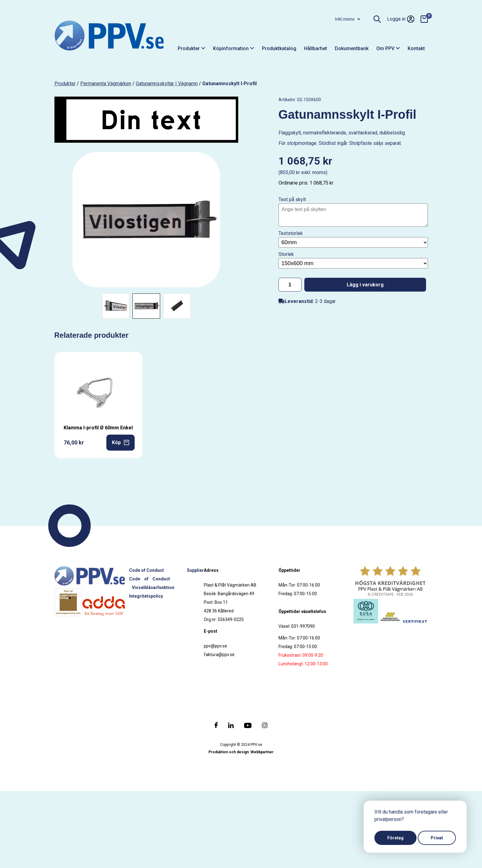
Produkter (192, 48)
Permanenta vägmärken (106, 84)
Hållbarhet (316, 48)
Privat (437, 838)
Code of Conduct (146, 570)
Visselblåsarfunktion (153, 587)
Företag (395, 838)
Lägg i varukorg (365, 285)
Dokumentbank (352, 48)
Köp (120, 442)
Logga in (401, 19)
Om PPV (388, 48)
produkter (65, 84)
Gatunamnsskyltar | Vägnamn (167, 84)
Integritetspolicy (146, 596)
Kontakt (416, 48)
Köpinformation (234, 48)
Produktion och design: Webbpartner (241, 752)
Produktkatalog (279, 48)
